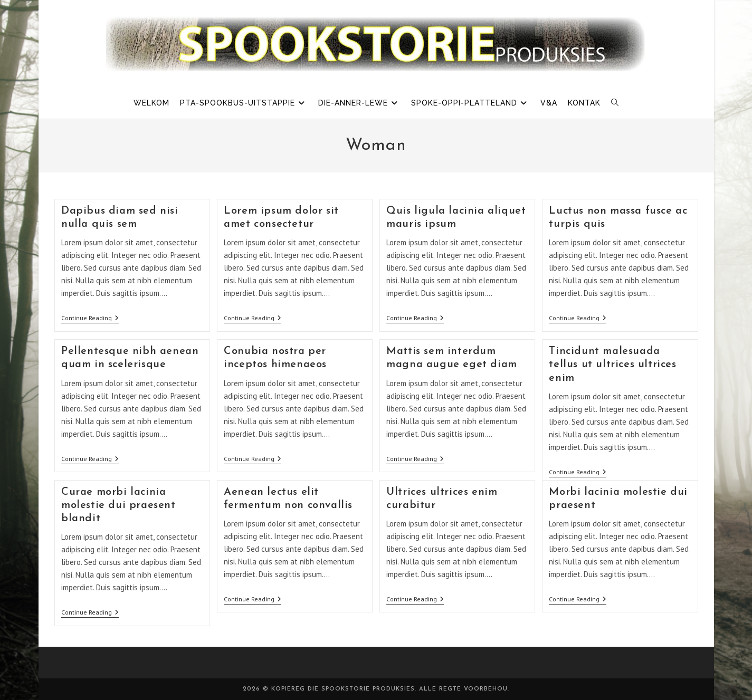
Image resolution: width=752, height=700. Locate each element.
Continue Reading (90, 319)
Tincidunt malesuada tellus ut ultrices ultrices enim (612, 365)
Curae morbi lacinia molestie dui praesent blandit (118, 505)
